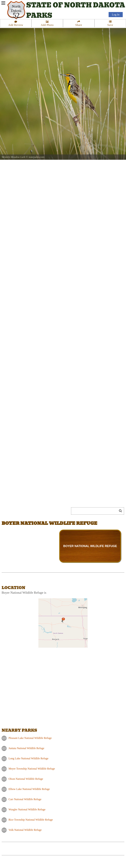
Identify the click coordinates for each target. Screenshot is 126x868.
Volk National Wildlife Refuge (25, 830)
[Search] (96, 511)
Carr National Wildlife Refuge (25, 799)
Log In (116, 15)
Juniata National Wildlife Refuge (26, 748)
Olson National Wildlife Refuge (26, 779)
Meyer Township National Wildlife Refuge (32, 768)
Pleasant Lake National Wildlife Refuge (30, 738)
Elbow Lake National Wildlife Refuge (29, 789)
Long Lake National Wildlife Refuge (28, 758)
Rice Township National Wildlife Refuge (31, 820)
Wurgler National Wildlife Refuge (27, 809)
